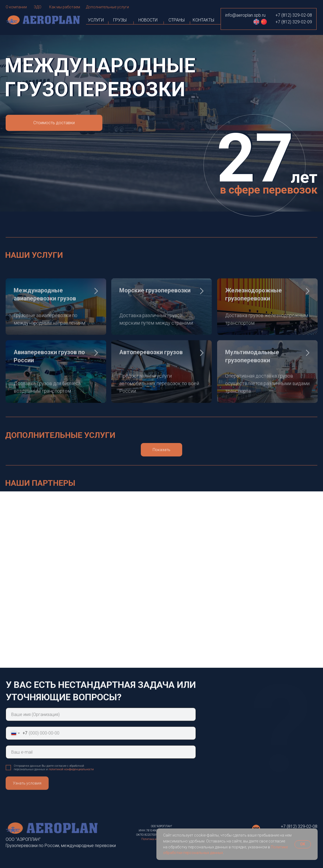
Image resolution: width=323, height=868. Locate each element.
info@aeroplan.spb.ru (245, 15)
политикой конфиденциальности (71, 782)
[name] (101, 727)
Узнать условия (27, 796)
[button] (54, 123)
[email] (101, 765)
